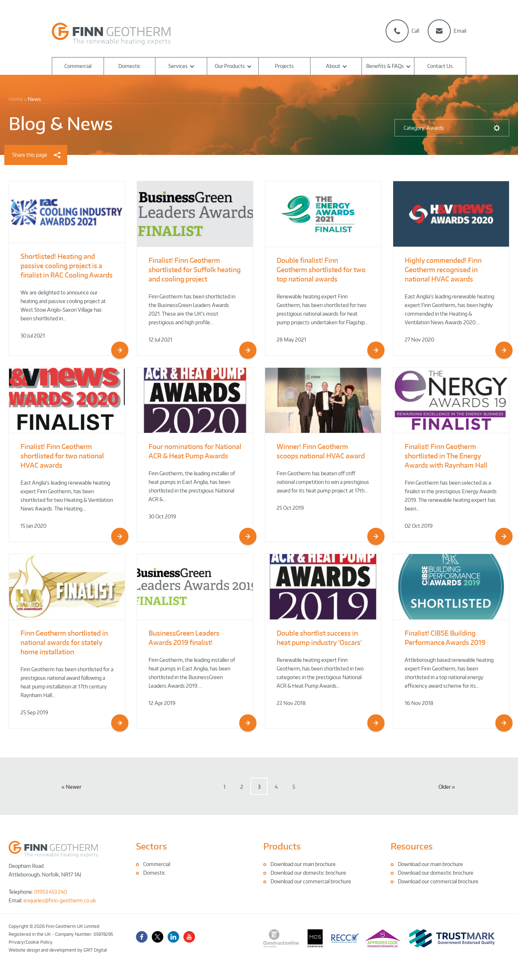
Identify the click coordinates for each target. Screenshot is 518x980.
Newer (74, 787)
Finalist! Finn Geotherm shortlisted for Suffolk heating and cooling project (195, 269)
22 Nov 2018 (291, 703)
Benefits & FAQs (385, 66)
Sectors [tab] (151, 846)
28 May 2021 (291, 340)
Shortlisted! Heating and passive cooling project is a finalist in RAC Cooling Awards (67, 265)
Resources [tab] (412, 846)
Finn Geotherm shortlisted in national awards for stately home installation (64, 642)
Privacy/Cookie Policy (31, 942)
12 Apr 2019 (162, 703)
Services (178, 66)
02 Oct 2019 (419, 526)
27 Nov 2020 (419, 340)
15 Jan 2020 (33, 526)
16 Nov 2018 (419, 703)
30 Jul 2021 (33, 336)
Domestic (129, 66)
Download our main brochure (303, 864)
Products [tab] (282, 846)
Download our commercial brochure (311, 881)
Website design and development (42, 950)
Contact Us (440, 66)
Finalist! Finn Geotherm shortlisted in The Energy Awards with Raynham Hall (446, 456)
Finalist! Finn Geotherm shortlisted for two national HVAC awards (62, 456)
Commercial (78, 66)
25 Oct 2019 (290, 508)
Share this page (36, 155)
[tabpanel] (195, 869)
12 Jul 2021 (160, 340)
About (333, 66)
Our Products (230, 66)
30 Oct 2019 (162, 516)
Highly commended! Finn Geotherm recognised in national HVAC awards (443, 269)
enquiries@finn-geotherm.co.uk (60, 900)
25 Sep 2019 (34, 712)
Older (445, 787)
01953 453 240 (51, 892)
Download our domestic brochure (308, 873)
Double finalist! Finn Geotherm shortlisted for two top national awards (321, 269)
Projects (284, 66)
